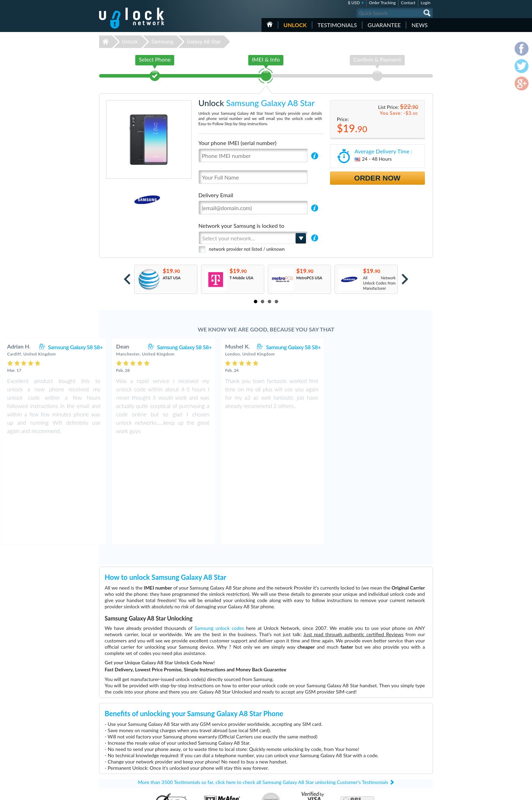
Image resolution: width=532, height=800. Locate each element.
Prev (127, 279)
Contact (408, 3)
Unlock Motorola (224, 744)
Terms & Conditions (394, 738)
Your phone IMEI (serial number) (237, 143)
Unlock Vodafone (224, 765)
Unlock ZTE (219, 770)
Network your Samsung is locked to (241, 226)
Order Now (377, 178)
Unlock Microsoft (224, 755)
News (420, 25)
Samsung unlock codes (219, 524)
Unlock (295, 25)
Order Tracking (382, 3)
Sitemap (384, 749)
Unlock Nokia (221, 739)
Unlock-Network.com (132, 729)
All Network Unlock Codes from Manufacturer (379, 283)
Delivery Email (216, 195)
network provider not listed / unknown (247, 249)
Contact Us (387, 733)
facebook (400, 792)
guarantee (384, 25)
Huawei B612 (329, 739)
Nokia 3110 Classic (334, 729)
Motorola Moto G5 (334, 734)
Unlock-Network (132, 18)
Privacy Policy (389, 743)
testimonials (337, 25)
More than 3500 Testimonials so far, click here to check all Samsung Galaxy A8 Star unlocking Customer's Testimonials (263, 678)
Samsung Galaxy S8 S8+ (178, 347)
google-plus (428, 792)
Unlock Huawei (222, 734)
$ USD (354, 3)
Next (405, 279)
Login (426, 3)
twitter (414, 792)
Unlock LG (218, 760)
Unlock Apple (221, 749)
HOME (270, 24)
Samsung (162, 42)
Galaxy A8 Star (204, 42)
